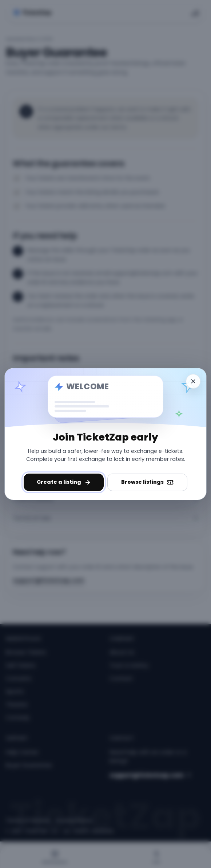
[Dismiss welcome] (193, 381)
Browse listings (147, 482)
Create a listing (64, 482)
